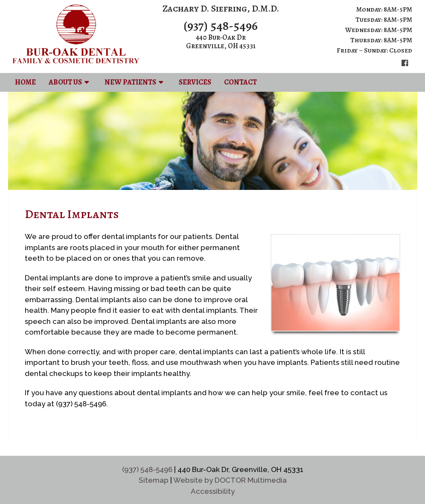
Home (25, 82)
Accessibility (213, 491)
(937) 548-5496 (221, 26)
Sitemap (154, 480)
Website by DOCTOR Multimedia (230, 480)
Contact (240, 82)
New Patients (130, 82)
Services (195, 82)
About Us (65, 82)
